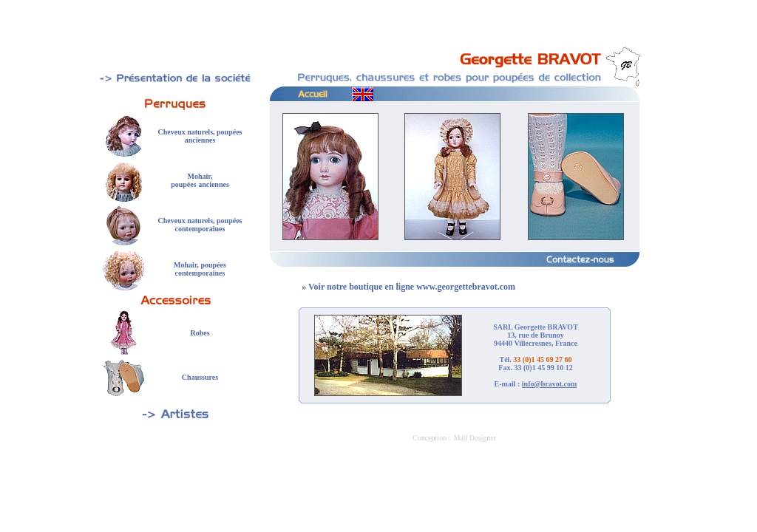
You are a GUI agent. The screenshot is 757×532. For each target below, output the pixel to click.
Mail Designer (475, 438)
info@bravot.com (550, 384)
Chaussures (200, 377)
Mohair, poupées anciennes (200, 180)
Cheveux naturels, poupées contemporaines (200, 225)
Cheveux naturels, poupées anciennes (200, 136)
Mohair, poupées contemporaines (200, 269)
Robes (200, 333)
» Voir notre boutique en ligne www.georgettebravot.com (408, 287)
